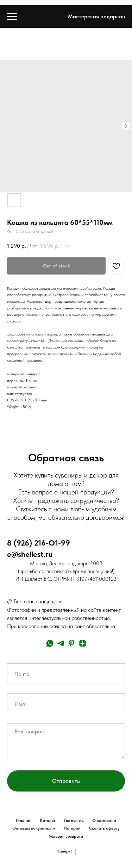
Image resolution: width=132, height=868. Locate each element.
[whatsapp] (50, 643)
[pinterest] (72, 643)
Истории (72, 828)
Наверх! (66, 851)
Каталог (48, 820)
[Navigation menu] (12, 17)
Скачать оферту (104, 828)
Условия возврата (66, 836)
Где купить (74, 820)
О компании (104, 820)
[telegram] (61, 643)
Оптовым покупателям (34, 828)
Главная (24, 820)
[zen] (83, 643)
